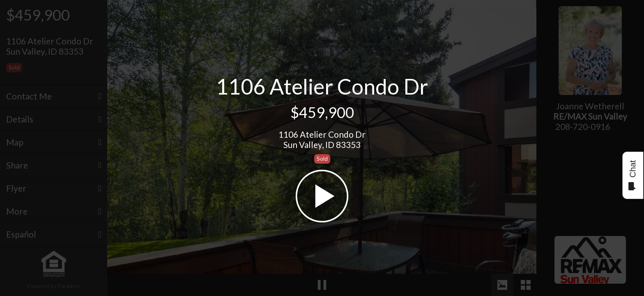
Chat (632, 175)
